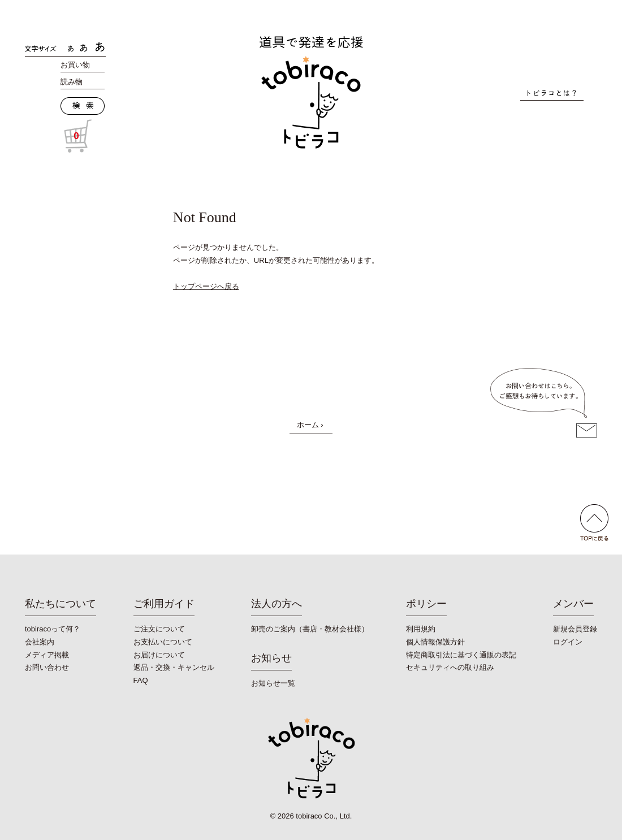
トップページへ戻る (206, 286)
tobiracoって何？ (53, 629)
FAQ (141, 680)
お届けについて (159, 655)
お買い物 (75, 65)
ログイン (568, 642)
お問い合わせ (47, 667)
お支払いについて (163, 642)
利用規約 (421, 629)
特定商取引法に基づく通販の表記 (461, 655)
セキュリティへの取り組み (450, 667)
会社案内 (40, 642)
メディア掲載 (47, 655)
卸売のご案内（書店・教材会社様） (310, 629)
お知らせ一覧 (273, 683)
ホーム (308, 425)
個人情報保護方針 (435, 642)
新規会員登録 (575, 629)
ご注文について (159, 629)
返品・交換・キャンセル (174, 667)
